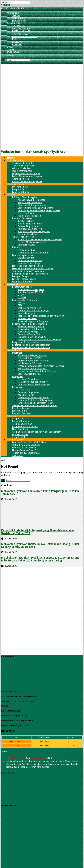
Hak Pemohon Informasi (30, 363)
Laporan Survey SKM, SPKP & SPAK (29, 442)
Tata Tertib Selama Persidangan (28, 271)
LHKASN (22, 297)
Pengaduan (18, 377)
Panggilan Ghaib (26, 213)
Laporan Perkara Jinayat (29, 263)
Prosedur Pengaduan (28, 379)
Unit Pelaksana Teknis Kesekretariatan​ (31, 348)
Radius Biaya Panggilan (29, 216)
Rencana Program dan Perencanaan (29, 324)
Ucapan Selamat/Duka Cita (25, 450)
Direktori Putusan (27, 245)
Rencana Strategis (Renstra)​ (31, 326)
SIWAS (10, 47)
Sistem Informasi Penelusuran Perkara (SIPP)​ (40, 239)
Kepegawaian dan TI (22, 287)
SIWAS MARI (24, 390)
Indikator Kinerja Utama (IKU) (32, 337)
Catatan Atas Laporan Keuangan (33, 311)
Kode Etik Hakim (26, 395)
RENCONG (17, 44)
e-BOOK (10, 55)
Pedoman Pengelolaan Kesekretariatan (31, 345)
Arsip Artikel (19, 437)
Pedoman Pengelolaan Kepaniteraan (30, 274)
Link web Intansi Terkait (24, 448)
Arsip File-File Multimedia (25, 427)
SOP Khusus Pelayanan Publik (32, 355)
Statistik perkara (26, 258)
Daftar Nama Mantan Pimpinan (28, 176)
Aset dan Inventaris (27, 319)
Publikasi (11, 416)
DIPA (20, 305)
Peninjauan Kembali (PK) (30, 229)
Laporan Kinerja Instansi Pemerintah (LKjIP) (39, 340)
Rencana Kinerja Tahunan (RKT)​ (33, 329)
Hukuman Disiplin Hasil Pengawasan (36, 400)
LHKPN (21, 295)
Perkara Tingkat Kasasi (29, 226)
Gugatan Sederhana (27, 234)
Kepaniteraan (13, 195)
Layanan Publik (14, 350)
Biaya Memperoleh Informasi (32, 369)
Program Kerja (19, 189)
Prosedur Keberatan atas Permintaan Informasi (41, 366)
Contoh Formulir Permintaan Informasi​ (37, 371)
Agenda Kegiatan (20, 179)
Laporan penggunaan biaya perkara (35, 208)
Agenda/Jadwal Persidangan (32, 200)
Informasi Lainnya (16, 440)
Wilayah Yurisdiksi (21, 168)
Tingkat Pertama (26, 221)
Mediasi (16, 247)
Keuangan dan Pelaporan (24, 300)
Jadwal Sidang (19, 21)
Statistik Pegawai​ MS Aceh (31, 292)
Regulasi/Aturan (20, 434)
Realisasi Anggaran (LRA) (30, 308)
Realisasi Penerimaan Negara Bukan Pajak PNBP (41, 316)
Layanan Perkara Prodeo (24, 279)
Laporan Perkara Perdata (30, 261)
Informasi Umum (15, 184)
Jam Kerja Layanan (21, 408)
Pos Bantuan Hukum (22, 282)
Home (11, 158)
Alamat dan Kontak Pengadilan (27, 181)
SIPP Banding (19, 18)
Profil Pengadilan (15, 160)
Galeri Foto (18, 456)
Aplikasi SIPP (13, 13)
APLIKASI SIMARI (20, 34)
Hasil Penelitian (20, 429)
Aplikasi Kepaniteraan (23, 237)
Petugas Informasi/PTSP (30, 358)
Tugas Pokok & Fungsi (23, 166)
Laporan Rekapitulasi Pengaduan (34, 384)
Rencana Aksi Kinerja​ (28, 332)
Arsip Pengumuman (22, 424)
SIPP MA (16, 15)
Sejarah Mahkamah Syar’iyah (26, 174)
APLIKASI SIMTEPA (21, 29)
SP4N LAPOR (13, 52)
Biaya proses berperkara (30, 203)
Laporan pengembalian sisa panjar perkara (39, 210)
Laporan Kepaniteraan (23, 255)
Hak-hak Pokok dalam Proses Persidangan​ (33, 268)
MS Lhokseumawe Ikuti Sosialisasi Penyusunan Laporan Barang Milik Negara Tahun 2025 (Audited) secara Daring (40, 559)
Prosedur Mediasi (27, 250)
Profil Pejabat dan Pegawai (31, 290)
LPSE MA (11, 50)
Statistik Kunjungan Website (26, 445)
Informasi (17, 353)
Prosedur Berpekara (22, 218)
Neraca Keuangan (26, 313)
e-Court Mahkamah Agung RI (32, 242)
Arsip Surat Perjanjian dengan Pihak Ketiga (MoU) (37, 432)
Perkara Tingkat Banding (30, 224)
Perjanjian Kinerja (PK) (29, 334)
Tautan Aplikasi (14, 23)
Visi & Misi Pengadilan (23, 163)
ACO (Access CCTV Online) (25, 37)
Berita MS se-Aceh (21, 421)
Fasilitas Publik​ (20, 411)
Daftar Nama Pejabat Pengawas (33, 398)
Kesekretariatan (14, 284)
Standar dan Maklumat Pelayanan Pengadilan (35, 405)
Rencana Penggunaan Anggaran (33, 321)
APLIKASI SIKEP (20, 26)
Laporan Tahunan (21, 192)
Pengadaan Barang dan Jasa (26, 342)
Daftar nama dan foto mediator (33, 253)
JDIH (14, 39)
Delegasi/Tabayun (21, 276)
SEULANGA (18, 42)
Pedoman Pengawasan (29, 392)
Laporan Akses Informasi (30, 374)
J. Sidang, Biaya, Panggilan (25, 197)
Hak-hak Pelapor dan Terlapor (33, 382)
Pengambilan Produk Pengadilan (34, 232)
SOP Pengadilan (20, 187)
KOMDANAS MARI (21, 31)
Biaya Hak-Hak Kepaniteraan (32, 205)
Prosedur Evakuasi (21, 413)
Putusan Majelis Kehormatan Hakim (35, 403)
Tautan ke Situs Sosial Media (26, 453)
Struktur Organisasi (22, 171)
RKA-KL (21, 303)
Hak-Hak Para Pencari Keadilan (27, 266)
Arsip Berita (18, 419)
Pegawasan (18, 387)
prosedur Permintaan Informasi (34, 361)
